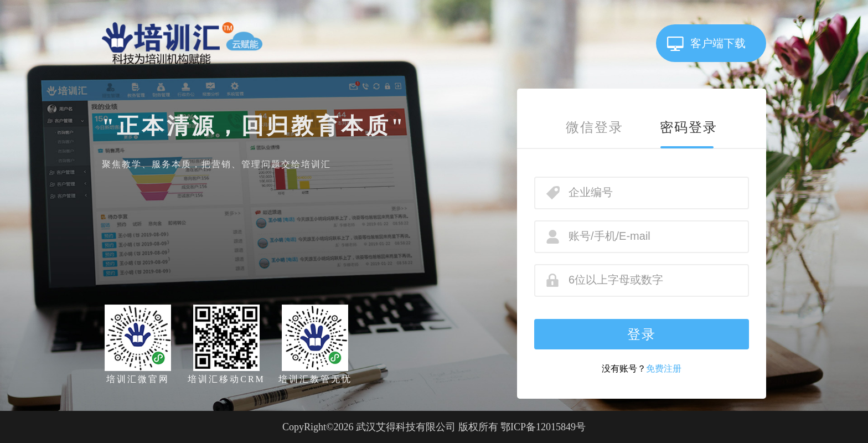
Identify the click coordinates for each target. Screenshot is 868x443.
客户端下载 (718, 43)
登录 (642, 334)
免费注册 (664, 369)
